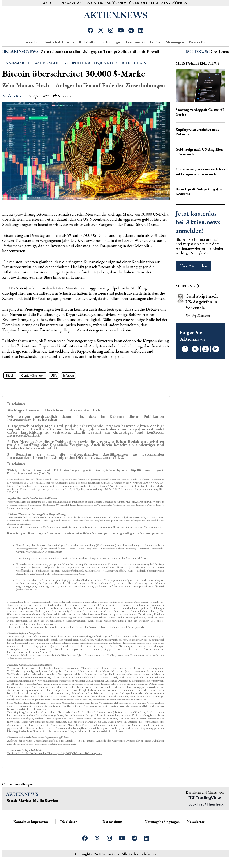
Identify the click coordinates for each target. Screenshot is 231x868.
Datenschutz (112, 838)
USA (54, 392)
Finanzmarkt (135, 42)
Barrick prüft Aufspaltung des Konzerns (199, 208)
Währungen (47, 79)
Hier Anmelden (193, 282)
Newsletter (198, 42)
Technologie (111, 42)
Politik (155, 42)
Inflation (68, 392)
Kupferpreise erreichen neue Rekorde (197, 148)
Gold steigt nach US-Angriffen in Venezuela (199, 168)
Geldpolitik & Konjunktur (90, 79)
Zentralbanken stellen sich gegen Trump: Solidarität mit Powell (100, 68)
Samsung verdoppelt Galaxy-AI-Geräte (200, 128)
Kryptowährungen (32, 392)
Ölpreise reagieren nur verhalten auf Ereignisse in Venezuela (200, 188)
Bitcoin (10, 392)
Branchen (32, 42)
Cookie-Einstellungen (17, 800)
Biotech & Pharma (59, 42)
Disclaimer (68, 838)
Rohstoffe (87, 42)
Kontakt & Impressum (31, 838)
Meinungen (175, 42)
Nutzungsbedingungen (162, 838)
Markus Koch (13, 112)
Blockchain (134, 79)
